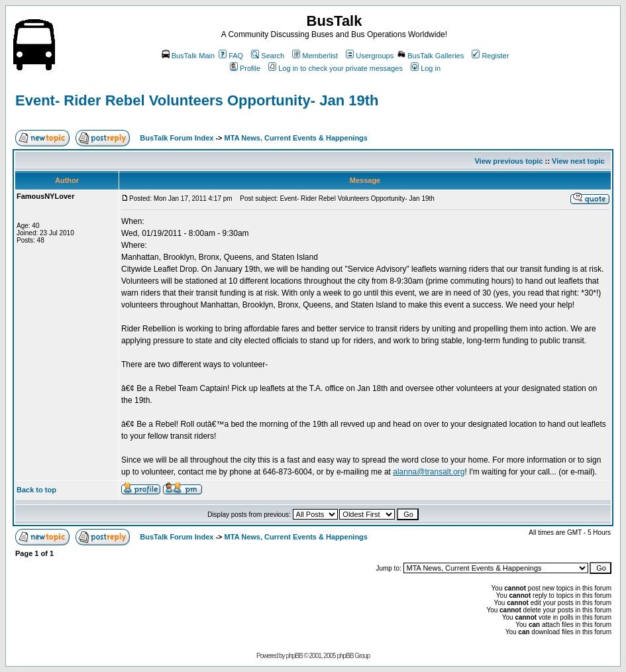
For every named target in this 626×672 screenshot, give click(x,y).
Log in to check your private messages (336, 68)
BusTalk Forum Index (177, 138)
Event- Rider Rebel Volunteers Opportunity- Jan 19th (197, 100)
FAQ (231, 56)
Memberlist (315, 56)
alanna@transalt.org (429, 472)
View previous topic (508, 161)
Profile (245, 68)
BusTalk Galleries (431, 56)
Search (268, 56)
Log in (426, 68)
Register (490, 56)
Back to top (36, 490)
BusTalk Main (188, 56)
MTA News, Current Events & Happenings (296, 138)
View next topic (578, 161)
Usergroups (370, 56)
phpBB (294, 656)
